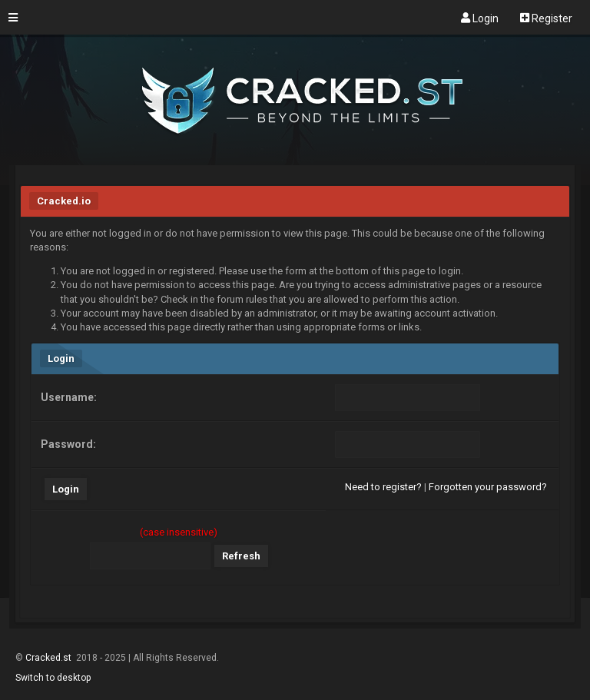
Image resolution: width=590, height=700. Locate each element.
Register (546, 18)
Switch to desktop (53, 678)
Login (480, 18)
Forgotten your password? (488, 487)
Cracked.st (50, 658)
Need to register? (383, 487)
